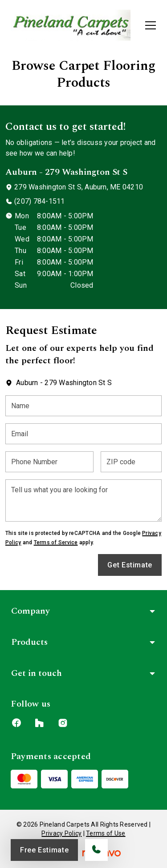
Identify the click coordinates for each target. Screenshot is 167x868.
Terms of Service (56, 542)
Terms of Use (106, 833)
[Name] (83, 406)
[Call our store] (96, 850)
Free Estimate (44, 850)
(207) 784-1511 (39, 201)
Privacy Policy (61, 833)
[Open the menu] (151, 25)
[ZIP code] (131, 462)
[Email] (83, 434)
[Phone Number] (49, 462)
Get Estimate (130, 565)
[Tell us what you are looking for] (83, 500)
